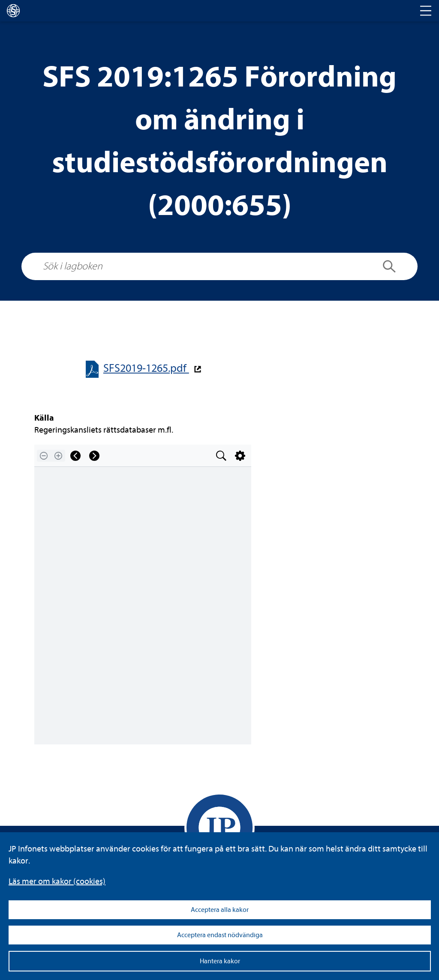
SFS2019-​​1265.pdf (146, 368)
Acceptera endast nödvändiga (220, 935)
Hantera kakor (220, 961)
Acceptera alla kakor (220, 910)
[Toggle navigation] (426, 11)
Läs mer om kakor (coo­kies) (57, 881)
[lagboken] (13, 11)
